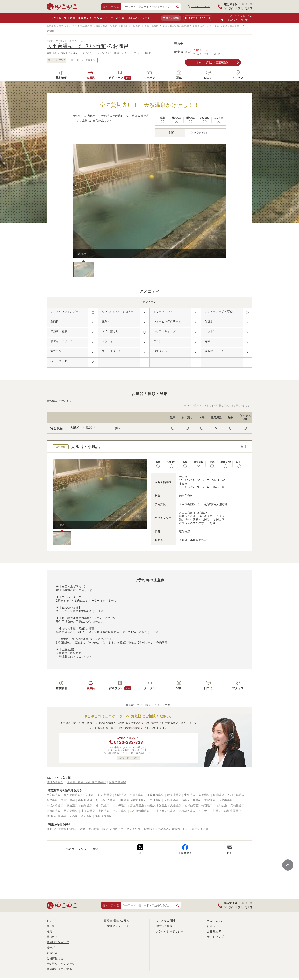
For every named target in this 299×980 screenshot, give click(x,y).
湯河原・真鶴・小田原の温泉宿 (86, 782)
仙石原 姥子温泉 (81, 816)
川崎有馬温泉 (155, 795)
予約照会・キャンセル (61, 964)
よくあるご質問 (165, 920)
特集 (73, 18)
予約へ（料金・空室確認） (213, 62)
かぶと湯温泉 (236, 795)
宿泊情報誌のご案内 (117, 920)
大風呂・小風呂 (81, 428)
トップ (52, 18)
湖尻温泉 (52, 800)
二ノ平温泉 (120, 805)
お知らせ (213, 926)
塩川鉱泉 (221, 805)
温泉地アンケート (115, 926)
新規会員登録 (171, 18)
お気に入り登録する (83, 60)
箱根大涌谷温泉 (157, 805)
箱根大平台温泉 (69, 53)
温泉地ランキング (58, 942)
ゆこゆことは (215, 920)
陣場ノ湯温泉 (55, 805)
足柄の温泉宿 (117, 782)
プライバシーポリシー (169, 931)
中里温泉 (190, 795)
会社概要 (213, 931)
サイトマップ (215, 937)
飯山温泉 (219, 795)
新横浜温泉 (174, 795)
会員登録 (52, 953)
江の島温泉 (105, 795)
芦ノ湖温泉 (71, 811)
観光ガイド (101, 18)
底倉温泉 (72, 805)
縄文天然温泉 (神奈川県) (79, 795)
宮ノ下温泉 (120, 811)
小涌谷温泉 (88, 811)
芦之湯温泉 (54, 795)
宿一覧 (63, 18)
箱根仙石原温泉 (56, 816)
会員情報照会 (55, 958)
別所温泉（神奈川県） (132, 800)
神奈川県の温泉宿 (131, 26)
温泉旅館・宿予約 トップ (60, 26)
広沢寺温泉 (226, 800)
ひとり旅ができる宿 (196, 829)
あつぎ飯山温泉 (140, 811)
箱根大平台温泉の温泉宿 (176, 26)
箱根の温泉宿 (151, 26)
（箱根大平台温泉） (231, 26)
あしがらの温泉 (105, 800)
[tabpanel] (149, 201)
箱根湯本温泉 (104, 816)
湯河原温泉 (54, 811)
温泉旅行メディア (137, 18)
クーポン (117, 18)
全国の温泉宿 (85, 26)
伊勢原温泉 (171, 800)
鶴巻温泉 (87, 805)
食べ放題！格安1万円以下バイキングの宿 (114, 829)
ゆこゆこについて (200, 6)
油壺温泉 (121, 795)
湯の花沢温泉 (187, 811)
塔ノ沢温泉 (103, 805)
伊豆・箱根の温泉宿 (107, 26)
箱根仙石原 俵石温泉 (199, 805)
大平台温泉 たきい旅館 (206, 26)
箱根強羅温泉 (233, 811)
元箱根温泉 (237, 805)
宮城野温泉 (137, 805)
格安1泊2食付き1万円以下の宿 (66, 829)
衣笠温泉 (204, 795)
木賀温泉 (210, 800)
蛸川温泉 (155, 800)
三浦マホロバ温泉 (164, 811)
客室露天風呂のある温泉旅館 (162, 829)
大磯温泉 (176, 805)
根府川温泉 (85, 800)
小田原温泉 (137, 795)
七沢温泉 (104, 811)
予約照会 (198, 18)
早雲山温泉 (68, 800)
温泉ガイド (85, 18)
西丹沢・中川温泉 (210, 811)
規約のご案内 (164, 926)
